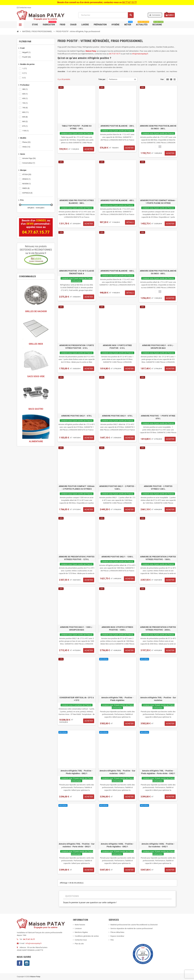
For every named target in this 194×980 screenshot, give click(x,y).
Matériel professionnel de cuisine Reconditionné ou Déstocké (134, 925)
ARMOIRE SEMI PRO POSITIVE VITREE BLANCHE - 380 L (77, 202)
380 (25, 89)
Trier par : (102, 79)
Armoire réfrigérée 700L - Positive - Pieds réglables (117, 699)
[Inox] (160, 147)
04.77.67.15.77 (29, 939)
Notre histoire (80, 925)
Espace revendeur (117, 936)
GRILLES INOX (36, 344)
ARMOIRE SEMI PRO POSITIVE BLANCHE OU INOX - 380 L (158, 127)
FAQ (112, 940)
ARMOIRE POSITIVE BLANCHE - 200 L (117, 126)
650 (25, 98)
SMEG (26, 188)
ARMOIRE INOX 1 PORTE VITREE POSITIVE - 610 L (117, 347)
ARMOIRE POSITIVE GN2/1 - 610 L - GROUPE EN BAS (158, 347)
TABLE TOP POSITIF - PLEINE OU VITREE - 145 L (77, 127)
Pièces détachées (117, 932)
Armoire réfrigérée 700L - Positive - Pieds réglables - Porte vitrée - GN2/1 (158, 772)
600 (25, 94)
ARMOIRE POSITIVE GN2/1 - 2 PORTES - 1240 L (117, 488)
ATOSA (27, 174)
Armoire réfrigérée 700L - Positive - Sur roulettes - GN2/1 (117, 772)
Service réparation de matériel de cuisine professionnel (132, 928)
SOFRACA (28, 193)
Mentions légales (81, 932)
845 (25, 117)
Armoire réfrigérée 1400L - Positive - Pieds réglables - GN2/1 (117, 845)
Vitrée (26, 147)
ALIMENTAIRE (36, 441)
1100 (26, 131)
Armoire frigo (29, 158)
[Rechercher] (106, 15)
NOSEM (27, 184)
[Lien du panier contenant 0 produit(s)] (170, 15)
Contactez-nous (81, 940)
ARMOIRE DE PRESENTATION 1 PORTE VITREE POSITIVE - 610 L (77, 347)
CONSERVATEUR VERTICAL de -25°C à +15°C (77, 699)
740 (25, 108)
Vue (162, 79)
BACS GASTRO (36, 409)
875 (25, 126)
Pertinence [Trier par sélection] (113, 79)
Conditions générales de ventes (87, 936)
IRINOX (27, 179)
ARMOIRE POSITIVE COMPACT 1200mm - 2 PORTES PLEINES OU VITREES (77, 488)
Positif (27, 57)
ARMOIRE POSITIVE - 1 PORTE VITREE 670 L (158, 417)
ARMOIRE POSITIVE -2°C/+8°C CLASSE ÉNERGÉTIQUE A (77, 272)
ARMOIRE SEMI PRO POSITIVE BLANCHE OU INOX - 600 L (158, 272)
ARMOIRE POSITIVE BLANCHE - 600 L (117, 271)
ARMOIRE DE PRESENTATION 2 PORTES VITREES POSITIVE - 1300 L (158, 558)
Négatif (27, 52)
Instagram (27, 963)
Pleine (27, 142)
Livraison (78, 928)
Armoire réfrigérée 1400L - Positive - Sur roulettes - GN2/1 (158, 845)
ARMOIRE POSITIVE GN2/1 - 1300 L (117, 557)
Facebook (20, 963)
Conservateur (29, 163)
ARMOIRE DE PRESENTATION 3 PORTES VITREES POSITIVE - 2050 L (158, 628)
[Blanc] (156, 147)
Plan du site (79, 944)
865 (25, 122)
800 (26, 112)
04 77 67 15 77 (129, 2)
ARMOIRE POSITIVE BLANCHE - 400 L (117, 200)
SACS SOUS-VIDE (36, 376)
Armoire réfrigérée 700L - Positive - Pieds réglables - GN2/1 (77, 772)
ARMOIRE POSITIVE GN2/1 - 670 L (77, 416)
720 (25, 103)
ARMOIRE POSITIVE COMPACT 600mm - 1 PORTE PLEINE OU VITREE (158, 202)
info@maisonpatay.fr (34, 943)
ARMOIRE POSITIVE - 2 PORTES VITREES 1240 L (158, 488)
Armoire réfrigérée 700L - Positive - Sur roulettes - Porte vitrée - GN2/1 (77, 845)
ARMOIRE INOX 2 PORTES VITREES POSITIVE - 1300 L (117, 628)
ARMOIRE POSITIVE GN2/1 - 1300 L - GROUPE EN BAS (77, 628)
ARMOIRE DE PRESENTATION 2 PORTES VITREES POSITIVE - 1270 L (77, 558)
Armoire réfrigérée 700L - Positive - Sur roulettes (158, 699)
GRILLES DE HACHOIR (36, 311)
